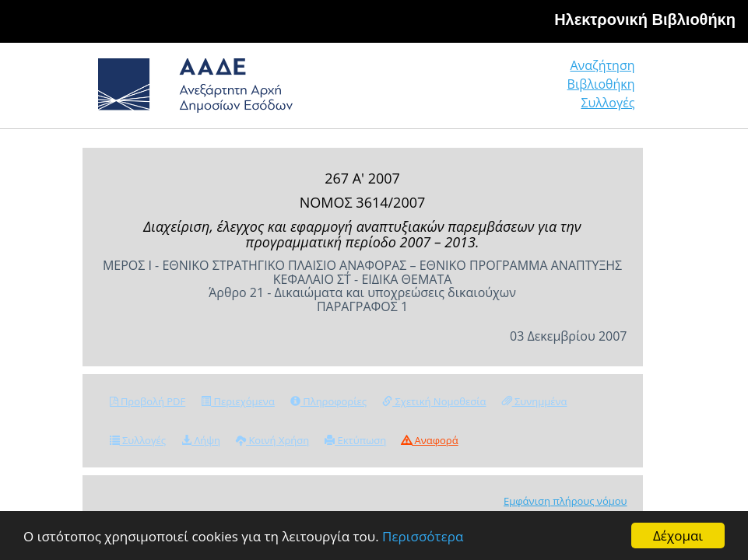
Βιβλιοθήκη (601, 84)
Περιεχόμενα (238, 401)
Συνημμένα (535, 401)
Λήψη (201, 440)
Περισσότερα (423, 536)
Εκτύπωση (355, 440)
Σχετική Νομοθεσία (434, 401)
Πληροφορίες (328, 401)
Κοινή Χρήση (272, 440)
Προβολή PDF (148, 401)
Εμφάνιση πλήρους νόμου (565, 501)
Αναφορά (430, 440)
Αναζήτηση (602, 65)
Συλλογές (608, 103)
